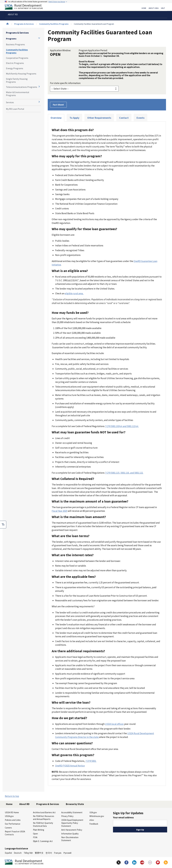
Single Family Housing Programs (17, 80)
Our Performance (13, 824)
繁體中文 (39, 853)
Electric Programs (15, 63)
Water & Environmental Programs (18, 94)
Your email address (123, 817)
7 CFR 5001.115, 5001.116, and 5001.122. (124, 473)
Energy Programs (15, 68)
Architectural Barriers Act (44, 812)
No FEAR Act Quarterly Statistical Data (43, 824)
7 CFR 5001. (91, 761)
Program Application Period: (93, 50)
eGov (92, 820)
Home (144, 8)
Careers (8, 828)
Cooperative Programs (17, 58)
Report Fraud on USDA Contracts (15, 833)
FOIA (35, 837)
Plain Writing (39, 830)
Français (58, 853)
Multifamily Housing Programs (21, 74)
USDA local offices (114, 724)
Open (35, 834)
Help (163, 8)
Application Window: (60, 50)
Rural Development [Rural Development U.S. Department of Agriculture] (26, 7)
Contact (124, 118)
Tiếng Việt (28, 853)
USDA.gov (9, 816)
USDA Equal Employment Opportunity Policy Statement (72, 823)
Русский (67, 853)
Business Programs (15, 44)
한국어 (49, 853)
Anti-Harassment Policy (72, 830)
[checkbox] (3, 525)
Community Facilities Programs (54, 24)
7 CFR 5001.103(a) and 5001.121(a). (122, 426)
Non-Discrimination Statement (70, 839)
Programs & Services (24, 24)
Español (8, 853)
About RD (24, 804)
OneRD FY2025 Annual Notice (70, 766)
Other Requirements (99, 118)
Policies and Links (13, 820)
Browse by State (75, 804)
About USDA (154, 8)
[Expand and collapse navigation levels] (39, 38)
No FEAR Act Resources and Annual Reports (44, 818)
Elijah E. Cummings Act (43, 841)
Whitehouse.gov (97, 816)
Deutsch (18, 853)
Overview (56, 118)
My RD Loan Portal (15, 109)
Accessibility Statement (72, 812)
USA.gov (93, 812)
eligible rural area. (74, 293)
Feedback (94, 824)
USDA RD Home (12, 812)
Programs (11, 39)
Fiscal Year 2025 (59, 511)
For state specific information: (65, 83)
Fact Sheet (58, 105)
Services (10, 102)
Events (140, 118)
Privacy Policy (67, 816)
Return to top (12, 796)
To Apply (74, 118)
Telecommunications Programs (22, 87)
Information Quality (70, 834)
